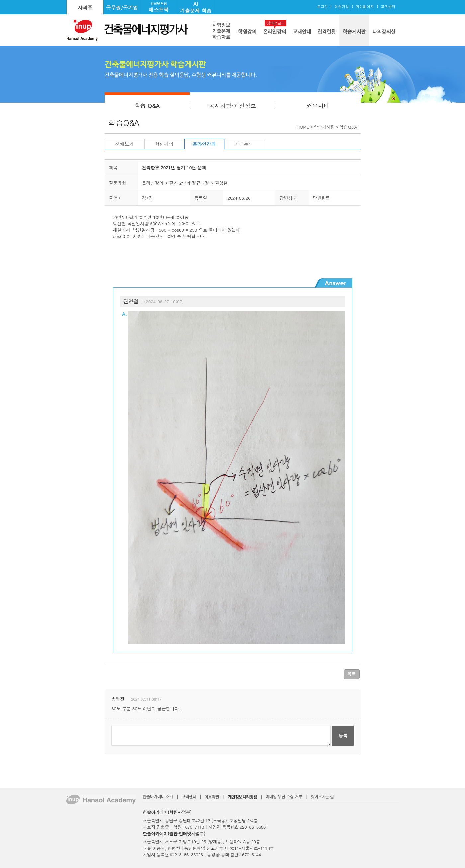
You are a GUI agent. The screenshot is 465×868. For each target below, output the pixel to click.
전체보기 (125, 144)
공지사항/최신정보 (232, 106)
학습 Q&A (147, 106)
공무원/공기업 (122, 7)
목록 (352, 674)
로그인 (322, 6)
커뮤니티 (318, 106)
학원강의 (164, 144)
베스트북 (159, 7)
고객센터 (388, 6)
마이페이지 (365, 6)
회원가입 (342, 6)
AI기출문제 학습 (195, 7)
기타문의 (244, 144)
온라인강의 (204, 144)
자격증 (85, 7)
